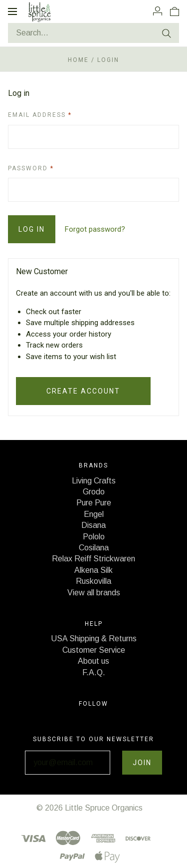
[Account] (158, 11)
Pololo (94, 537)
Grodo (94, 492)
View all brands (94, 593)
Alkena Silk (93, 570)
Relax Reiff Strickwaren (93, 559)
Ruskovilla (93, 581)
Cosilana (94, 548)
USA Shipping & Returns (94, 639)
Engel (94, 514)
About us (93, 661)
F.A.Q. (94, 672)
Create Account (83, 391)
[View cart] (175, 11)
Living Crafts (94, 481)
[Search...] (93, 33)
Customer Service (94, 650)
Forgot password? (95, 229)
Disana (93, 525)
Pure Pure (94, 503)
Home (78, 60)
